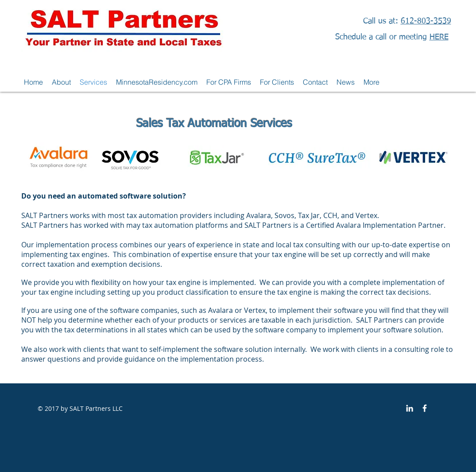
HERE (439, 37)
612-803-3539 (426, 21)
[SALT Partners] (425, 408)
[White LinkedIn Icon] (410, 408)
